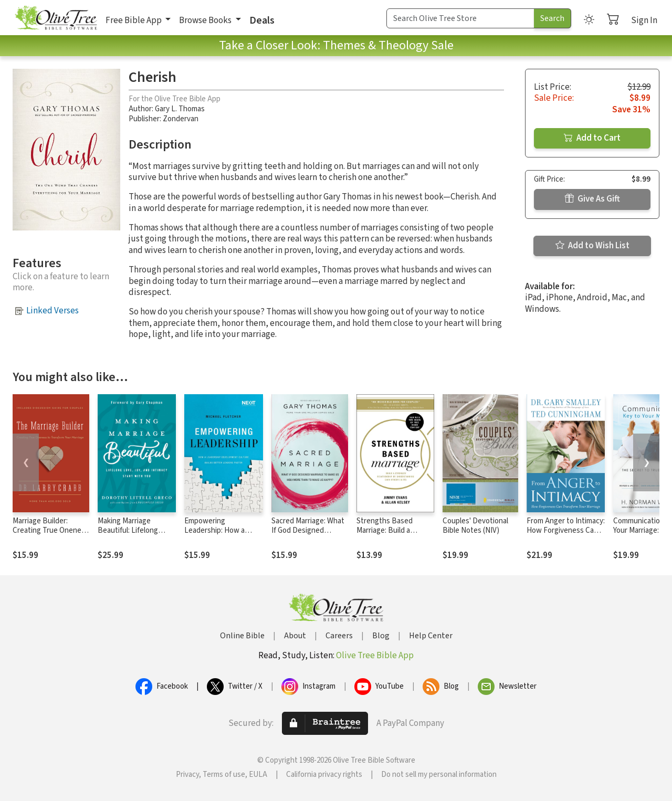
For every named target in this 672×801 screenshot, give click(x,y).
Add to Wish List (592, 246)
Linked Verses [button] (52, 311)
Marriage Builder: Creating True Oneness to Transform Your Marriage (51, 536)
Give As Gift (592, 199)
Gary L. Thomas (180, 109)
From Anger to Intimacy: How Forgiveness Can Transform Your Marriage (566, 536)
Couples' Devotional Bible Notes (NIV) (475, 526)
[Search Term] (460, 18)
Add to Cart (592, 138)
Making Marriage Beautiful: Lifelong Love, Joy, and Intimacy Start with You (136, 536)
